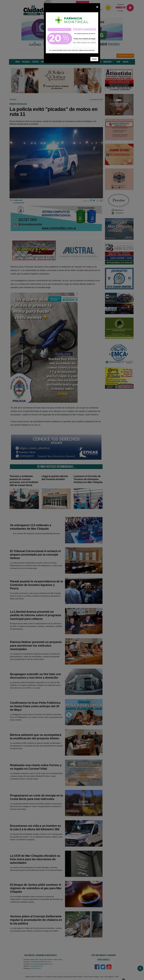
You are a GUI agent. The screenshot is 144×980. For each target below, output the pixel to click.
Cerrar (94, 59)
